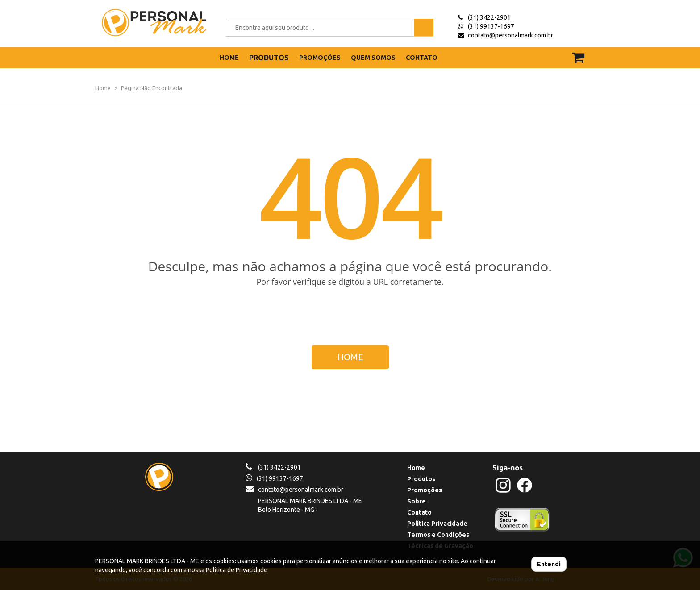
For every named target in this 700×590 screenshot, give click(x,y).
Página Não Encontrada (152, 88)
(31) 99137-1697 (491, 26)
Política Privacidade (437, 524)
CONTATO (422, 58)
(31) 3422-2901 (489, 17)
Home (103, 88)
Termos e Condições (438, 535)
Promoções (425, 490)
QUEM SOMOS (373, 58)
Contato (419, 512)
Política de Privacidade (237, 570)
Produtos (421, 479)
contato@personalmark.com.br (510, 35)
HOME (229, 58)
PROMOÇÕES (320, 58)
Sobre (417, 501)
